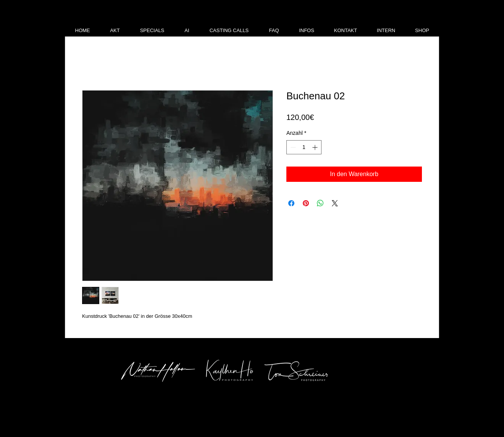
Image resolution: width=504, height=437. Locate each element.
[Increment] (316, 147)
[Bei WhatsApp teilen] (320, 203)
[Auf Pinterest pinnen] (306, 203)
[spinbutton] (304, 147)
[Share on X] (335, 203)
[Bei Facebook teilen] (291, 203)
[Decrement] (292, 147)
